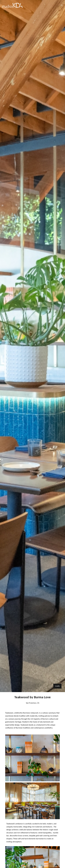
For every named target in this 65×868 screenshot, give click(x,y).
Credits (57, 686)
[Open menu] (62, 5)
